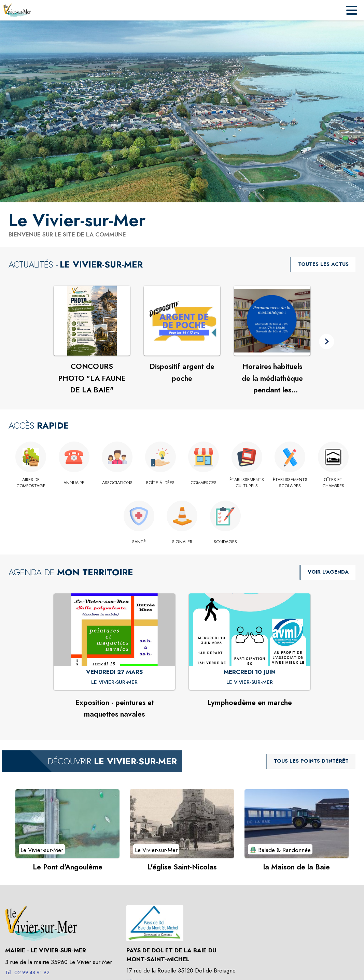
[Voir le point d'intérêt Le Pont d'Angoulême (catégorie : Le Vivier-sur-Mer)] (67, 823)
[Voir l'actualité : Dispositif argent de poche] (182, 321)
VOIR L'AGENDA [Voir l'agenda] (328, 572)
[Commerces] (204, 483)
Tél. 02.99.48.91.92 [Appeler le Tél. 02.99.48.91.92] (27, 972)
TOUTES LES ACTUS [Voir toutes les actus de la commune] (323, 264)
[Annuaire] (74, 483)
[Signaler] (182, 542)
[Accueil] (17, 10)
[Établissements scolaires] (290, 483)
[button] (327, 341)
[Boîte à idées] (161, 483)
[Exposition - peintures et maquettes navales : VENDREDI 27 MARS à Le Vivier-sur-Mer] (114, 682)
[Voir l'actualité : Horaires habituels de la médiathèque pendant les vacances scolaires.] (272, 321)
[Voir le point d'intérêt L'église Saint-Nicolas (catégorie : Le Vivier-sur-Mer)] (182, 823)
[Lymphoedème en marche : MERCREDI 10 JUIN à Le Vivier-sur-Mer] (250, 682)
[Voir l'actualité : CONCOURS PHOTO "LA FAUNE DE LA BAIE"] (92, 321)
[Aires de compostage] (31, 483)
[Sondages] (225, 542)
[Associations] (117, 483)
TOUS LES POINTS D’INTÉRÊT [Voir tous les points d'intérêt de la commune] (311, 761)
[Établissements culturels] (247, 483)
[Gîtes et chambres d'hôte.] (333, 483)
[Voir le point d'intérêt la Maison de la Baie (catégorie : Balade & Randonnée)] (297, 823)
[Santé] (139, 542)
